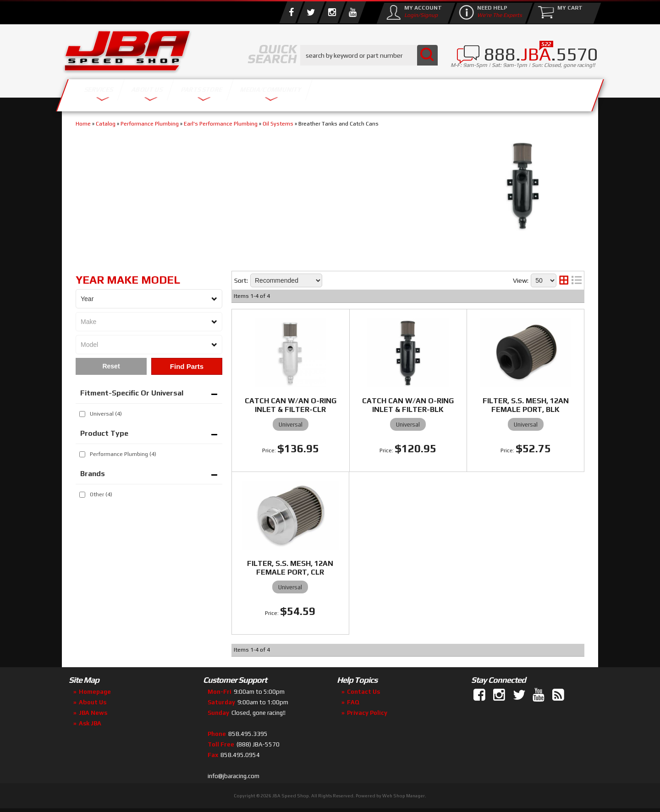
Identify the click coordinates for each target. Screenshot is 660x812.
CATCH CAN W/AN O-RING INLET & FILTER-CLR (291, 405)
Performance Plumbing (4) (123, 454)
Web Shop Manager (404, 796)
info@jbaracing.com (234, 776)
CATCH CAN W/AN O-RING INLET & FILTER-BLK (408, 405)
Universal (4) (106, 414)
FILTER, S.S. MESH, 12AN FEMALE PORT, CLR (290, 568)
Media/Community (407, 93)
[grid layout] (564, 280)
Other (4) (101, 494)
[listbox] (149, 299)
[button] (369, 55)
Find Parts (187, 366)
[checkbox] (82, 414)
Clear (111, 366)
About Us (196, 93)
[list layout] (577, 280)
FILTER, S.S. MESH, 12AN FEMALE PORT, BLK (526, 405)
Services (113, 93)
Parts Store (290, 93)
